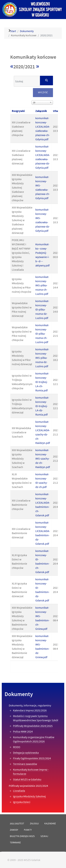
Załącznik (41, 111)
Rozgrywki (18, 111)
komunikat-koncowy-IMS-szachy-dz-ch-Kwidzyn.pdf (43, 458)
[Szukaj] (46, 81)
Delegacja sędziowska (26, 753)
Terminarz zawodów (25, 764)
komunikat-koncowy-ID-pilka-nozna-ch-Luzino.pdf (42, 334)
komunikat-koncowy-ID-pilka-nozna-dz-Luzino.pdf (42, 309)
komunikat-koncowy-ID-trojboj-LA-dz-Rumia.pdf (42, 406)
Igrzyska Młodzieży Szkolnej (29, 796)
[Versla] (33, 10)
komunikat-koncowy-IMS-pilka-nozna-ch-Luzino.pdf (42, 285)
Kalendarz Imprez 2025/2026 (30, 710)
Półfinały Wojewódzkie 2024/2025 (33, 726)
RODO (17, 747)
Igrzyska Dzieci (22, 802)
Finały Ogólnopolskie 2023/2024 (32, 758)
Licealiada (19, 791)
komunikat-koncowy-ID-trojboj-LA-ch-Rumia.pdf (42, 382)
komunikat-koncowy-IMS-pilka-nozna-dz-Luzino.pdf (42, 358)
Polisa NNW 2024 (23, 731)
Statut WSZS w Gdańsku (27, 779)
